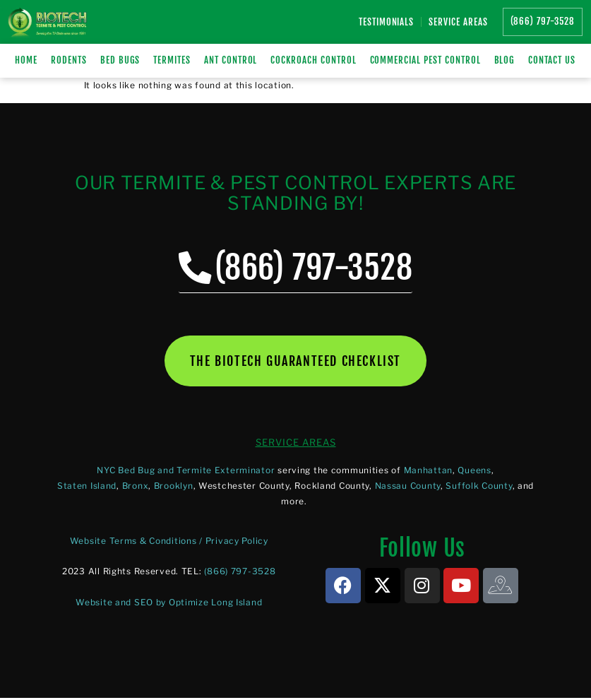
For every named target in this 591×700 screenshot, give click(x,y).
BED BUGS (120, 60)
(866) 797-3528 (240, 573)
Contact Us (552, 60)
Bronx (136, 487)
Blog (505, 60)
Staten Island (87, 487)
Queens (474, 471)
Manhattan (428, 471)
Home (26, 60)
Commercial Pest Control (425, 60)
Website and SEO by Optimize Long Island (169, 604)
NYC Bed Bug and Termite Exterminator (186, 471)
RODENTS (69, 60)
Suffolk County (479, 487)
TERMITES (172, 60)
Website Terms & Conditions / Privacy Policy (169, 543)
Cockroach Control (313, 60)
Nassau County (408, 487)
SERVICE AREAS (296, 444)
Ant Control (231, 60)
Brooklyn (174, 487)
